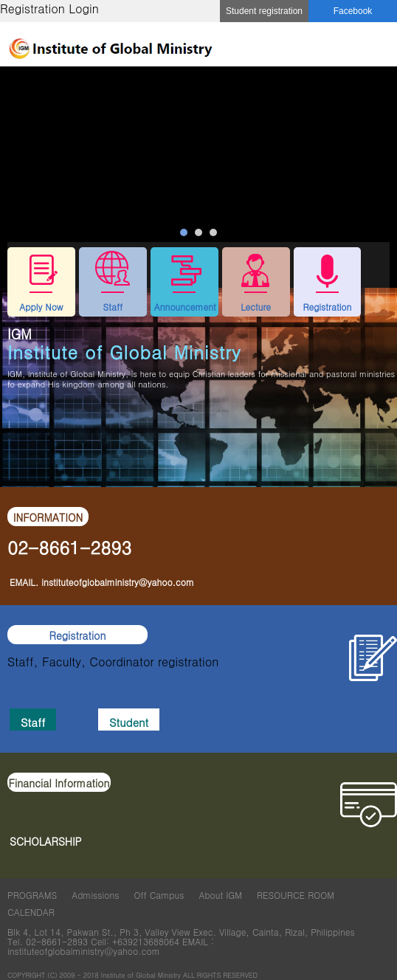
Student (129, 722)
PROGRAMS (32, 895)
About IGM (220, 895)
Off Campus (159, 895)
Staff (33, 722)
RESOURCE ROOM (296, 895)
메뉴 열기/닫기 (379, 46)
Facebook (353, 11)
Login (84, 8)
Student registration (264, 11)
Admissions (95, 895)
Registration (32, 8)
